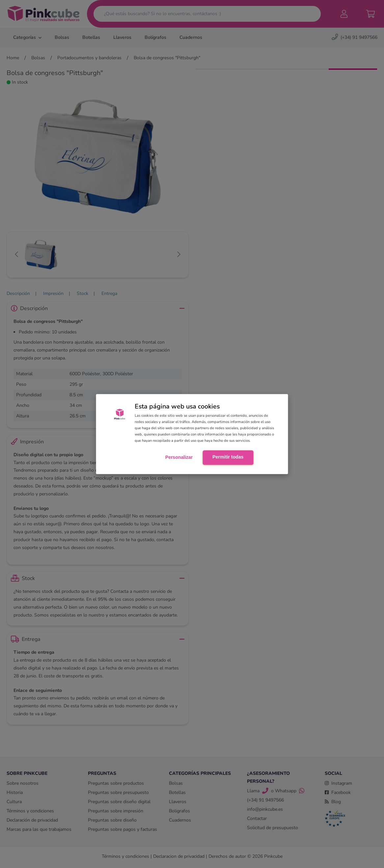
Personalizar (179, 458)
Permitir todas (228, 457)
